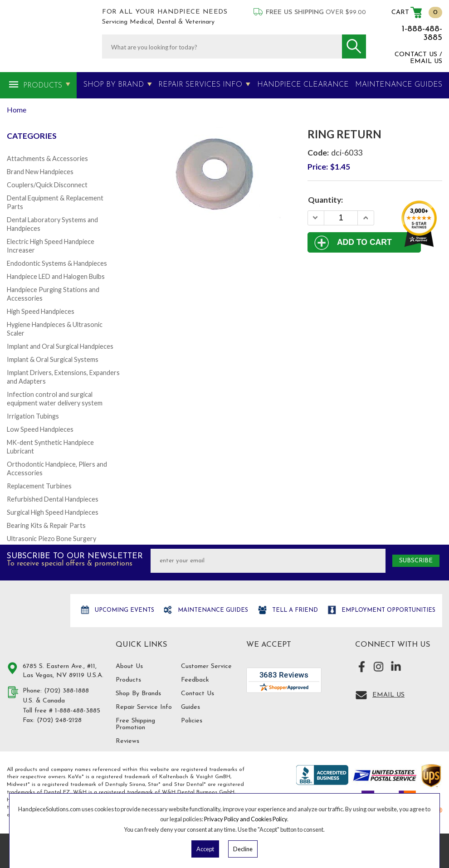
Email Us (388, 695)
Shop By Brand (114, 85)
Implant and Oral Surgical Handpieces (60, 346)
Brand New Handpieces (40, 172)
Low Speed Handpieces (40, 429)
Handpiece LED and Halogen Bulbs (56, 276)
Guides (190, 707)
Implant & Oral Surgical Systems (53, 359)
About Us (129, 666)
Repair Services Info (200, 85)
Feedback (195, 680)
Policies (192, 721)
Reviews (127, 741)
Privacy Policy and (227, 819)
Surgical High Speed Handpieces (53, 512)
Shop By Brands (138, 694)
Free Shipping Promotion (135, 724)
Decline (243, 849)
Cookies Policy (269, 819)
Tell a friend (294, 610)
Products (43, 86)
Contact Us (198, 694)
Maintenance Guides (212, 610)
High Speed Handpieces (41, 311)
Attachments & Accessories (47, 158)
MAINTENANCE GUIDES (399, 85)
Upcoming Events (124, 610)
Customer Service (206, 666)
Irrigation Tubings (33, 416)
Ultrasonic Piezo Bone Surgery (51, 539)
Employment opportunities (388, 610)
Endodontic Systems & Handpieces (57, 263)
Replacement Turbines (39, 486)
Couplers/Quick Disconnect (47, 185)
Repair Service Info (144, 707)
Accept (205, 849)
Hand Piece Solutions (33, 620)
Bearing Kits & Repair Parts (46, 525)
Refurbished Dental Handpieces (53, 499)
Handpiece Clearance (303, 85)
